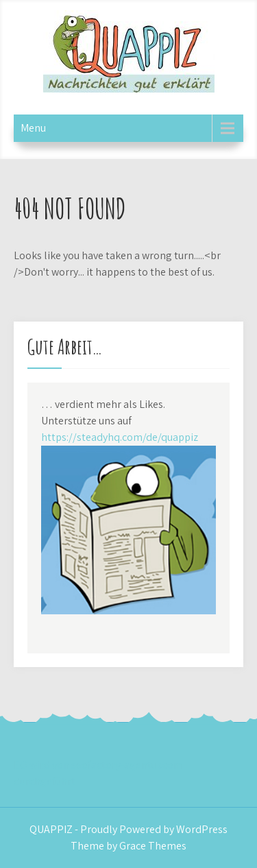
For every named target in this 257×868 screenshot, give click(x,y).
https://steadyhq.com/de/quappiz (120, 437)
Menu (33, 128)
